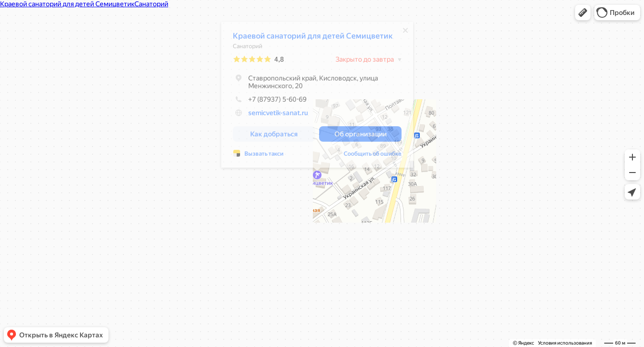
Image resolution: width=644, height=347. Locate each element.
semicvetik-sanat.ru (278, 115)
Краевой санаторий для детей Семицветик (313, 38)
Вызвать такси (264, 156)
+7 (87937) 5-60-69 (270, 102)
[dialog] (317, 97)
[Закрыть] (405, 33)
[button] (583, 13)
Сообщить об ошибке (373, 156)
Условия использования (565, 343)
